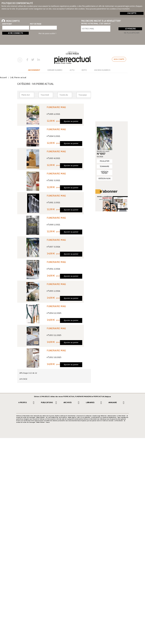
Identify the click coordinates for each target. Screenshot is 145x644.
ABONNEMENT (34, 70)
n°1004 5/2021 (53, 136)
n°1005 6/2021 (53, 114)
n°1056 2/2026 (53, 269)
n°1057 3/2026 (53, 247)
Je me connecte (15, 33)
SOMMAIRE (105, 166)
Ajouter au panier (71, 121)
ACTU (72, 70)
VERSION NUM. (104, 178)
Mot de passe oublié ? (47, 33)
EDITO (84, 70)
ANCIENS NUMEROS (102, 70)
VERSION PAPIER (105, 172)
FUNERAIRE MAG (56, 107)
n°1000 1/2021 (53, 225)
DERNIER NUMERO (55, 70)
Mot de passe (36, 24)
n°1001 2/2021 (53, 203)
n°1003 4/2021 (53, 158)
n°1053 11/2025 (54, 335)
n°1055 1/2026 (53, 291)
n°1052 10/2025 (54, 357)
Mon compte (119, 59)
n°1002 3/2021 (53, 180)
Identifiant (7, 24)
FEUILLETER (104, 161)
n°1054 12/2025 (54, 313)
